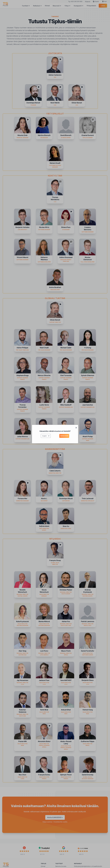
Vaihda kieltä (64, 436)
